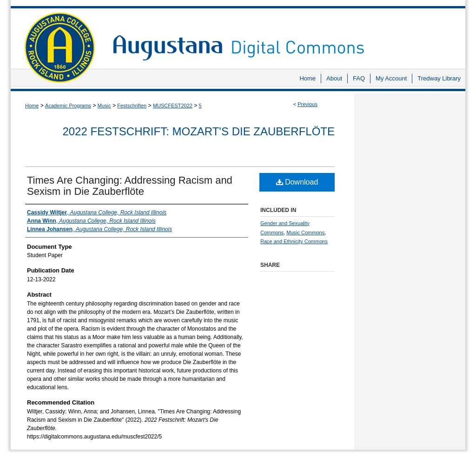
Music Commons (305, 232)
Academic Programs (68, 106)
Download (297, 182)
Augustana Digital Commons (284, 35)
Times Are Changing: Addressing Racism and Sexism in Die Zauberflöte (130, 186)
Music (104, 106)
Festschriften (132, 106)
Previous (307, 104)
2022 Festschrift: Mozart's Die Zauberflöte (198, 131)
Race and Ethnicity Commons (294, 241)
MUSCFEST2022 (173, 106)
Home (32, 106)
